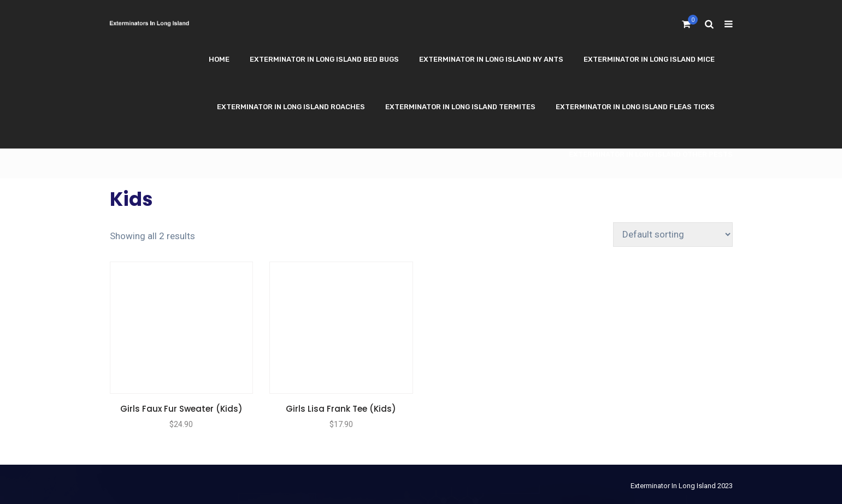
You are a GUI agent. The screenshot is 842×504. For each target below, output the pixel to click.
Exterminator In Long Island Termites (460, 107)
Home (219, 59)
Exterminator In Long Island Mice (649, 59)
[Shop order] (673, 235)
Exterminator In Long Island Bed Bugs (324, 59)
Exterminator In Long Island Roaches (291, 107)
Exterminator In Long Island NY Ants (491, 59)
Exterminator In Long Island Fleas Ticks (635, 107)
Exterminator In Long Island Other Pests (651, 154)
